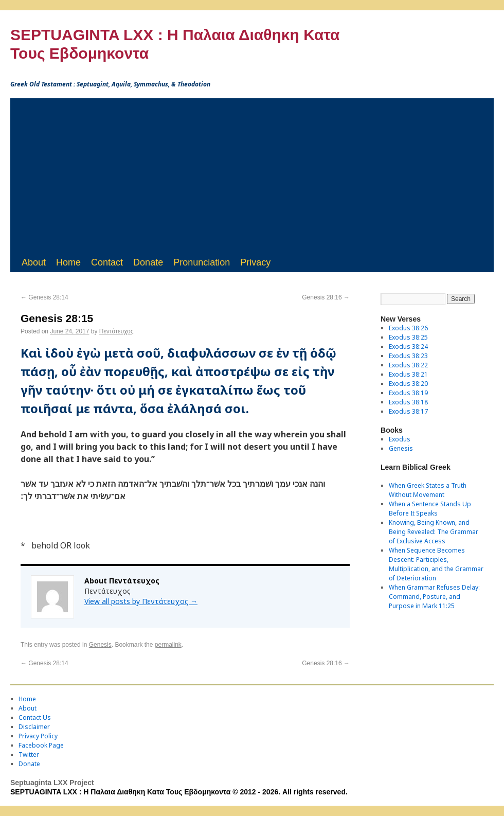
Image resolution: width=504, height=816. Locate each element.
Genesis (100, 645)
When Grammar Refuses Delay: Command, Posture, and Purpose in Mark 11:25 (434, 597)
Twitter (29, 755)
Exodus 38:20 (408, 384)
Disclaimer (34, 727)
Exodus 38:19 (408, 393)
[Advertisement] (252, 175)
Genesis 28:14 (44, 297)
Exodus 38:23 (408, 356)
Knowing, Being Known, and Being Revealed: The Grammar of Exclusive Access (434, 532)
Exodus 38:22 (408, 365)
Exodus (400, 439)
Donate (148, 262)
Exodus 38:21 (408, 374)
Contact (107, 262)
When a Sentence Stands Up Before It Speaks (430, 509)
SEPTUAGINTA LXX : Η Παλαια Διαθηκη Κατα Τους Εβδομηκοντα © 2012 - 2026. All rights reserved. (179, 792)
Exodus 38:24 (408, 347)
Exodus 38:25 (408, 337)
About (34, 262)
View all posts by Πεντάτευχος (141, 601)
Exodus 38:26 (408, 328)
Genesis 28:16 (326, 297)
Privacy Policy (38, 736)
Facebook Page (41, 745)
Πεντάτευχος (116, 331)
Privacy (255, 262)
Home (68, 262)
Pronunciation (202, 262)
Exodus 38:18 (408, 402)
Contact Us (35, 717)
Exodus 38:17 (408, 411)
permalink (168, 645)
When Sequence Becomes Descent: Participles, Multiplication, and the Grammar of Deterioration (436, 564)
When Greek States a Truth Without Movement (428, 490)
